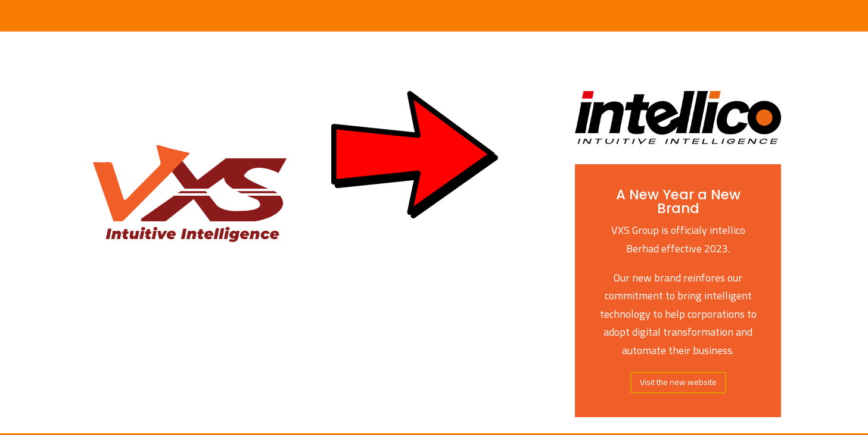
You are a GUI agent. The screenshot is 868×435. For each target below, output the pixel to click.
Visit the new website (678, 382)
